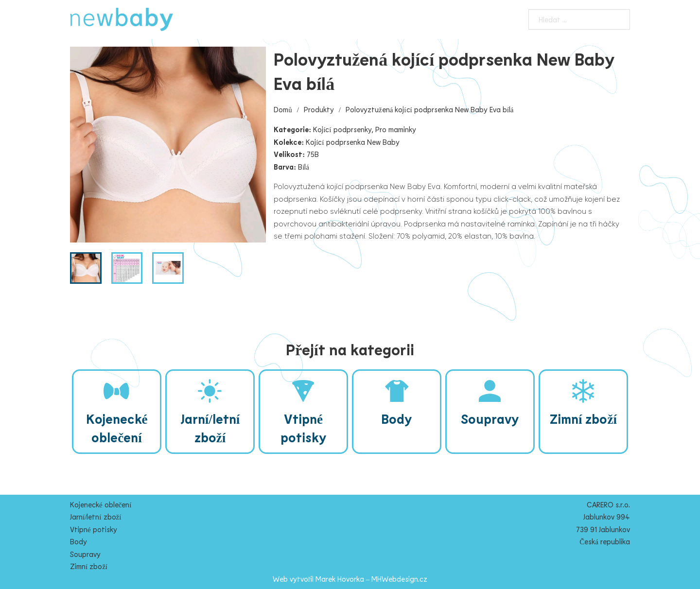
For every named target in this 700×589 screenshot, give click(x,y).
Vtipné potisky (94, 529)
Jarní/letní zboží (96, 517)
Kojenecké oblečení (101, 504)
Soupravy (85, 554)
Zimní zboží (89, 566)
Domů (283, 109)
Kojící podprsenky (342, 129)
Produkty (319, 109)
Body (79, 541)
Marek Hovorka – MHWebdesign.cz (372, 579)
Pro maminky (396, 129)
